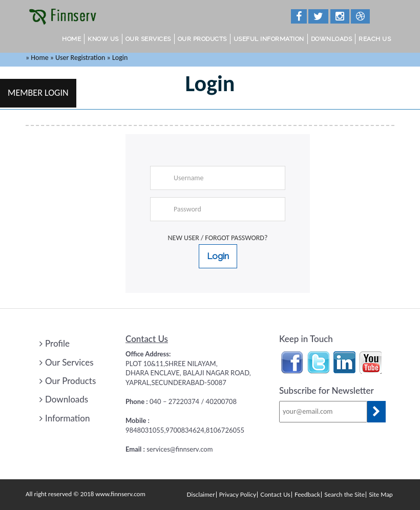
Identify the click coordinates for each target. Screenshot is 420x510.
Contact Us (275, 494)
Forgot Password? (236, 238)
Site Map (381, 494)
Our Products (202, 39)
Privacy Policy (238, 494)
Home (71, 39)
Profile (55, 343)
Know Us (103, 39)
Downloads (332, 39)
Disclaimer (201, 494)
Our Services (148, 39)
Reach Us (375, 39)
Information (65, 418)
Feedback (307, 494)
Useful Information (269, 39)
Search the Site (344, 494)
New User (184, 238)
